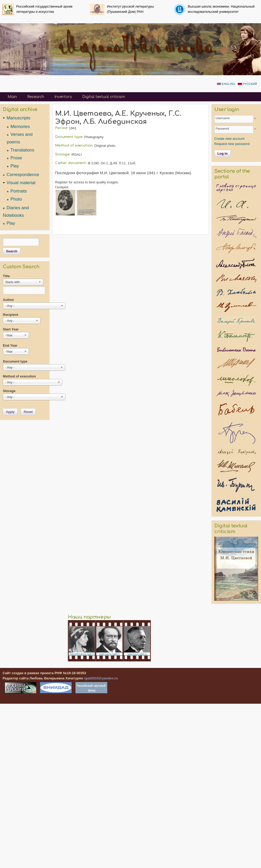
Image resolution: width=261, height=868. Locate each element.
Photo (16, 199)
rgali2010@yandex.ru (101, 678)
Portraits (19, 191)
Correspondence (23, 175)
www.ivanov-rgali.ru (109, 654)
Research (36, 97)
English (226, 84)
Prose (16, 158)
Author (8, 300)
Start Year (11, 329)
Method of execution (19, 376)
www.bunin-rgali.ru (137, 654)
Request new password (232, 144)
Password (222, 128)
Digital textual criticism (104, 97)
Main (12, 97)
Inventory (63, 97)
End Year (10, 345)
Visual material (21, 183)
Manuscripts (18, 118)
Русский (247, 84)
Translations (22, 150)
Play (15, 166)
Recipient (11, 315)
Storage (9, 391)
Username (223, 118)
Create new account (229, 139)
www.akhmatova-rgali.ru (82, 654)
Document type (15, 361)
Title (6, 276)
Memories (20, 127)
